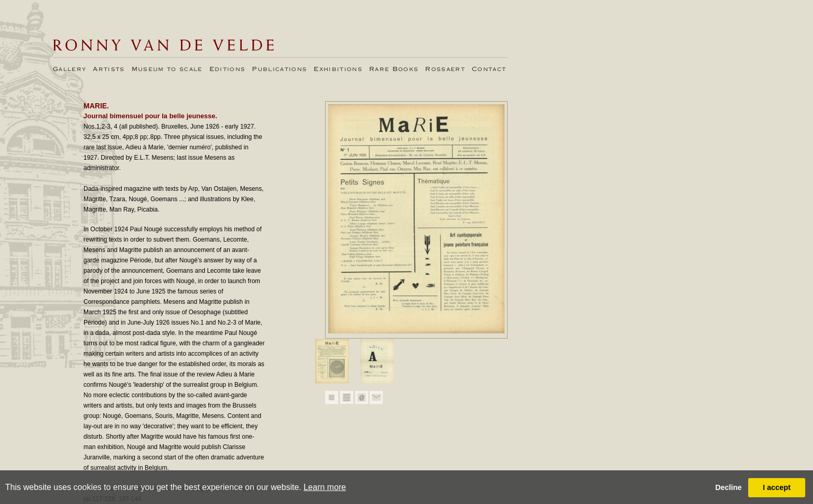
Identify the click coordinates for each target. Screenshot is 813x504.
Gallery (69, 69)
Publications (279, 69)
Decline (728, 487)
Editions (228, 69)
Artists (109, 69)
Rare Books (394, 69)
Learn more (325, 487)
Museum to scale (167, 69)
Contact (489, 69)
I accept (777, 487)
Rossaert (445, 69)
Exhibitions (338, 69)
